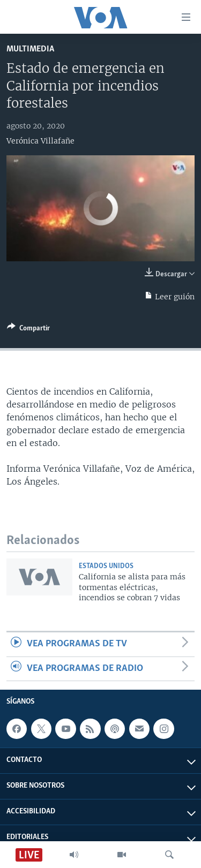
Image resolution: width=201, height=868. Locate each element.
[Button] (28, 330)
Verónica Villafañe (40, 141)
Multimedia (30, 49)
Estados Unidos (106, 566)
